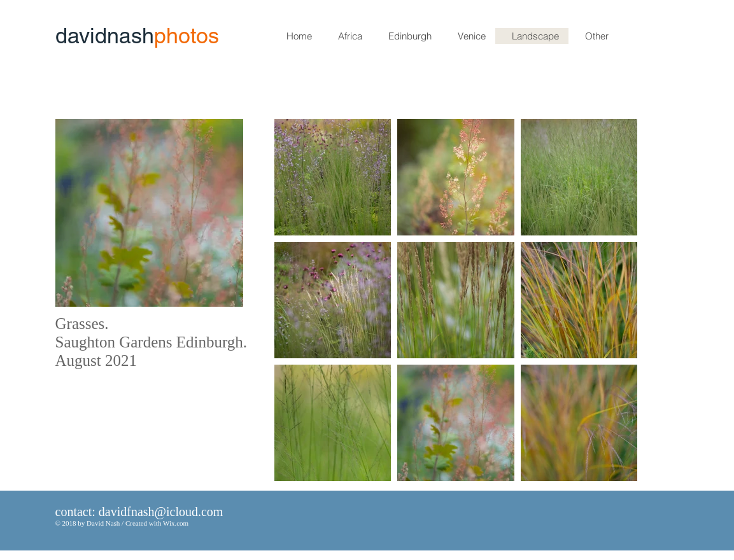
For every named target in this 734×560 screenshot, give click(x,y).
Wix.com (176, 523)
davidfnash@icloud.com (161, 512)
